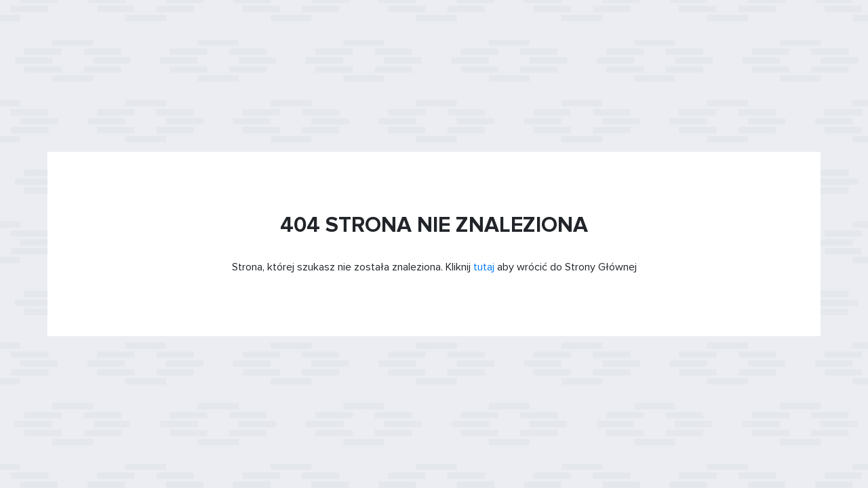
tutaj (484, 267)
